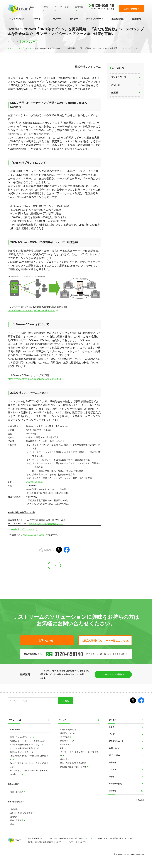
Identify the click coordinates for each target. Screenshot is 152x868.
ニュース (33, 9)
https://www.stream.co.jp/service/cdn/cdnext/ (33, 379)
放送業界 (14, 809)
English (141, 800)
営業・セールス (17, 792)
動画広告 (64, 759)
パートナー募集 (61, 7)
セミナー (74, 19)
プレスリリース (28, 48)
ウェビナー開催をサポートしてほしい (26, 745)
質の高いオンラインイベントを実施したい (28, 741)
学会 (12, 824)
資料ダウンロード (95, 19)
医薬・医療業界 (17, 820)
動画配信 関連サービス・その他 (73, 767)
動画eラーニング (67, 741)
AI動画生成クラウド (69, 730)
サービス (38, 19)
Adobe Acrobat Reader (33, 535)
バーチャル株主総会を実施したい (24, 748)
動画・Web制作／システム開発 (73, 763)
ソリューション (17, 19)
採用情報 (79, 7)
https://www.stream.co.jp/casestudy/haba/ (31, 311)
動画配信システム (68, 733)
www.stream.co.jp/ (35, 482)
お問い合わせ (114, 748)
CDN (62, 748)
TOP (10, 48)
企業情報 (137, 19)
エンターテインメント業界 (21, 813)
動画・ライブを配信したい (21, 737)
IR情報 (45, 7)
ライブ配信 (65, 737)
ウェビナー (65, 745)
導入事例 (57, 19)
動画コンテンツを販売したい (22, 752)
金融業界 (14, 817)
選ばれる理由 (118, 19)
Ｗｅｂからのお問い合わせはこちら (46, 524)
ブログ (112, 734)
